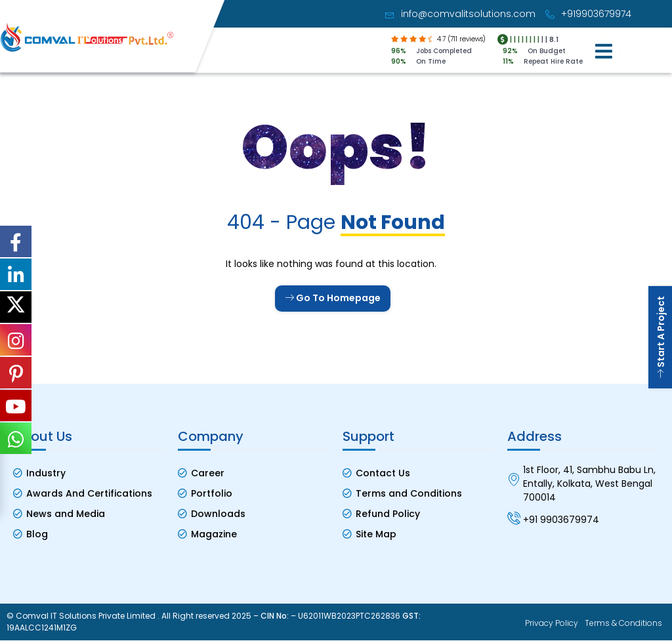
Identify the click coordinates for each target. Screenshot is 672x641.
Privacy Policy (552, 624)
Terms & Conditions (623, 624)
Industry (46, 473)
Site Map (376, 534)
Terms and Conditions (409, 493)
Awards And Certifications (89, 493)
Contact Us (383, 473)
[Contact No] (514, 518)
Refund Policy (388, 514)
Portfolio (212, 493)
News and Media (66, 514)
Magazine (214, 534)
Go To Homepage (333, 298)
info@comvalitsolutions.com (460, 14)
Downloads (218, 514)
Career (208, 473)
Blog (37, 534)
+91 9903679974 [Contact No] (561, 520)
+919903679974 (588, 14)
